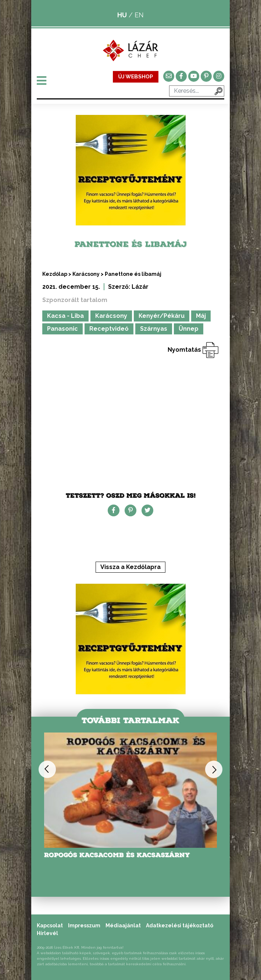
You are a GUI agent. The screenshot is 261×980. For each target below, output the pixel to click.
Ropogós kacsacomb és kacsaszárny (117, 855)
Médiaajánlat (123, 925)
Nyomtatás (193, 350)
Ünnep (189, 329)
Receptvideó (109, 329)
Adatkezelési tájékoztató (180, 925)
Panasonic (62, 329)
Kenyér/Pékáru (162, 316)
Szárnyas (154, 329)
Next (214, 769)
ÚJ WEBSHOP (136, 77)
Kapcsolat (50, 925)
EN (139, 15)
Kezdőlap (55, 274)
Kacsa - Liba (65, 316)
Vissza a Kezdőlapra (130, 567)
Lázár (140, 287)
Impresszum (84, 925)
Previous (47, 769)
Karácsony (86, 274)
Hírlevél (47, 933)
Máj (201, 316)
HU (122, 15)
